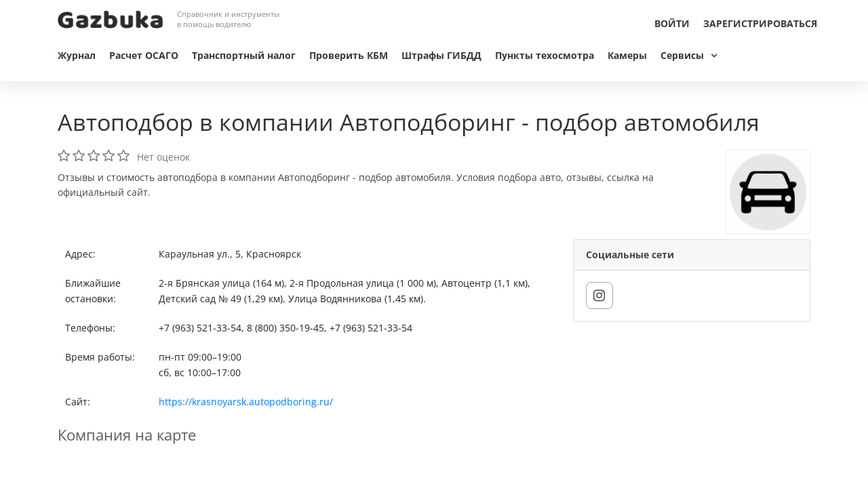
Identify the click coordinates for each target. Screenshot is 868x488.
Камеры (627, 55)
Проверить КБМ (349, 55)
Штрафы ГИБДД (441, 55)
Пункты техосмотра (545, 55)
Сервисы (682, 55)
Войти (672, 23)
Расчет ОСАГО (144, 55)
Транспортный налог (244, 55)
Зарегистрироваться (760, 23)
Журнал (77, 55)
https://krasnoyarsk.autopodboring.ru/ (246, 402)
